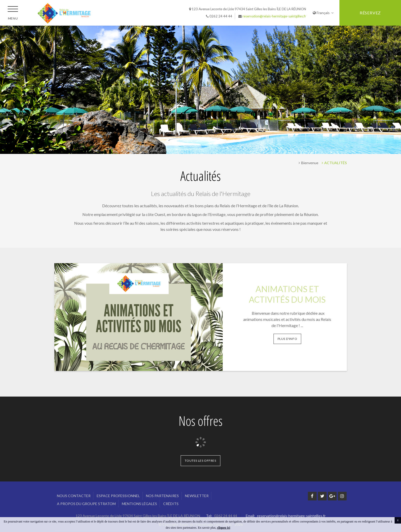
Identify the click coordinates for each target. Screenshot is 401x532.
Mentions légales (139, 504)
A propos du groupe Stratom (86, 504)
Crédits (171, 504)
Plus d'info (287, 339)
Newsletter (197, 496)
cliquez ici (224, 528)
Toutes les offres (200, 461)
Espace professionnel (118, 496)
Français (323, 13)
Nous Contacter (74, 496)
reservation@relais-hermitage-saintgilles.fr (274, 16)
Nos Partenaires (162, 496)
